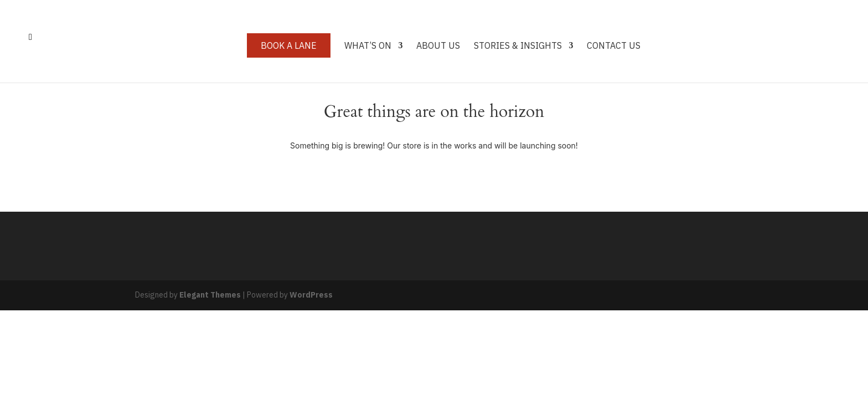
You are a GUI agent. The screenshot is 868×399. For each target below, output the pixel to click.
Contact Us (614, 46)
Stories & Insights (518, 46)
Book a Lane (289, 45)
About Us (438, 46)
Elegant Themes (210, 295)
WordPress (311, 295)
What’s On (368, 46)
